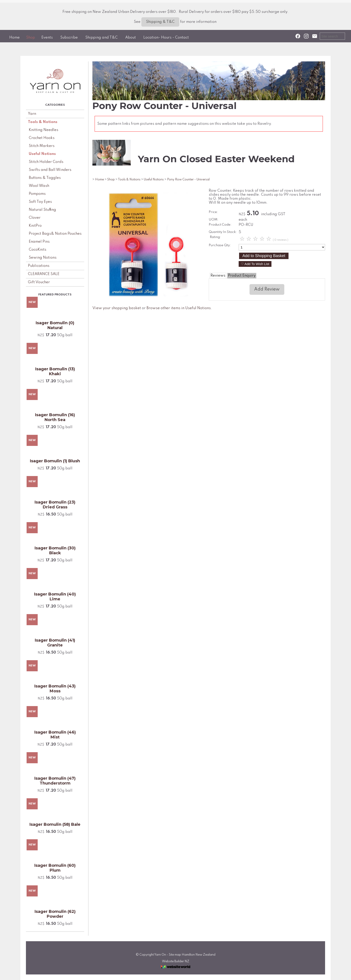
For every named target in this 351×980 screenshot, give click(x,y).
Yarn (32, 114)
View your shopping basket (117, 308)
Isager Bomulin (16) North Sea (55, 417)
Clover (35, 218)
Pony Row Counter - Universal (188, 180)
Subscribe (69, 38)
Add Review (267, 289)
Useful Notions (42, 154)
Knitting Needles (44, 130)
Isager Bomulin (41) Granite (55, 643)
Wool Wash (39, 186)
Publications (39, 266)
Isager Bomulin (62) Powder (55, 914)
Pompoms (37, 194)
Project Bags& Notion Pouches (55, 234)
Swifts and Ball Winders (50, 170)
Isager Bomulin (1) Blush (55, 461)
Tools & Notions (43, 122)
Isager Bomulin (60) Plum (55, 868)
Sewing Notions (43, 258)
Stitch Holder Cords (46, 162)
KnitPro (35, 226)
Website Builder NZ (176, 961)
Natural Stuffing (42, 210)
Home (15, 38)
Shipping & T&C (160, 22)
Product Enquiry (242, 276)
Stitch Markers (42, 146)
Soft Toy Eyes (40, 202)
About (131, 38)
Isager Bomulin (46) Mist (55, 735)
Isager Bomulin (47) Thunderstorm (55, 781)
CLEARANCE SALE (44, 274)
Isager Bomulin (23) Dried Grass (55, 505)
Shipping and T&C (101, 38)
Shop (31, 38)
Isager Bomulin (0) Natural (55, 325)
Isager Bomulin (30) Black (55, 551)
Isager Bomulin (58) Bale (55, 824)
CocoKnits (38, 250)
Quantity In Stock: (223, 232)
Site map (175, 955)
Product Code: (220, 225)
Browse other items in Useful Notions (179, 308)
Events (47, 38)
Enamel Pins (39, 242)
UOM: (214, 220)
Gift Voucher (39, 282)
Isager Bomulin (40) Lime (55, 597)
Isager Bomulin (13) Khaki (55, 371)
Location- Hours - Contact (166, 38)
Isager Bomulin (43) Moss (55, 689)
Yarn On (160, 955)
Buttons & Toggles (45, 178)
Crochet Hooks (42, 138)
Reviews (218, 276)
